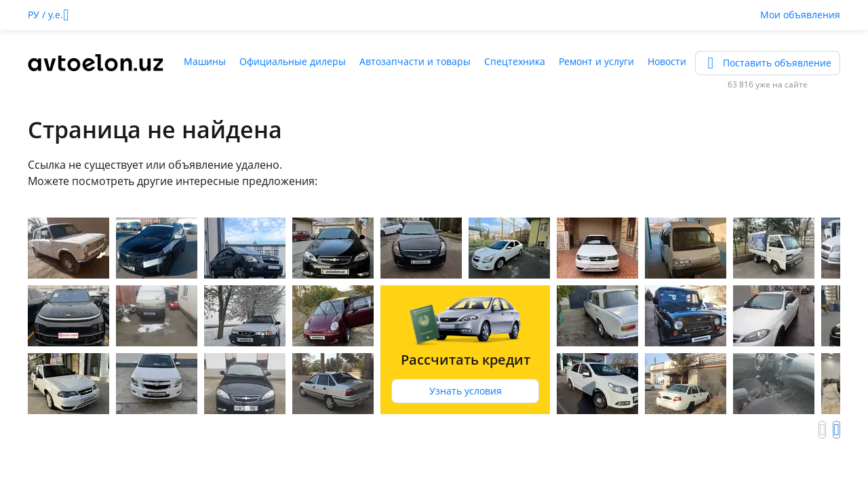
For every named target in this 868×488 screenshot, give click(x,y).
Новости (667, 61)
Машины (205, 61)
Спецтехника (515, 61)
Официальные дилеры (293, 61)
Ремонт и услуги (596, 61)
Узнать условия (466, 391)
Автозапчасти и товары (415, 61)
